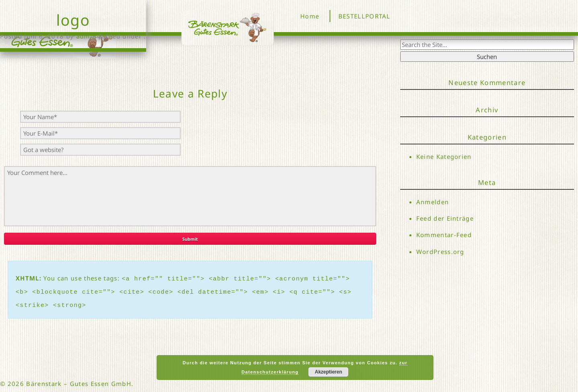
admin (86, 36)
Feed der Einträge (445, 218)
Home (310, 16)
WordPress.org (440, 252)
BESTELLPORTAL (364, 16)
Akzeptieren (328, 372)
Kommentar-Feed (444, 235)
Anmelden (433, 202)
